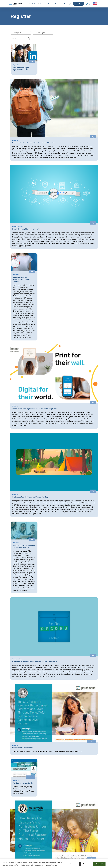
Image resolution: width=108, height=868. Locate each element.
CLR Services (49, 832)
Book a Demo (78, 4)
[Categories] (21, 33)
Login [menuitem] (88, 4)
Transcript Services (51, 824)
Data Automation (50, 850)
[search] (21, 38)
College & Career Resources (13, 813)
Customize (73, 864)
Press (87, 818)
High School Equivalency (32, 839)
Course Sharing (50, 844)
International (29, 811)
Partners (87, 813)
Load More (54, 744)
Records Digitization (51, 815)
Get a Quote (88, 828)
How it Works (10, 809)
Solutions (28, 850)
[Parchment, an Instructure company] (15, 4)
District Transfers (50, 817)
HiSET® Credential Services (72, 826)
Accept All (99, 864)
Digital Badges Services (71, 815)
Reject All (86, 864)
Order (11, 858)
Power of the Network (32, 809)
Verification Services (51, 834)
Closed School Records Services (54, 836)
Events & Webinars (90, 838)
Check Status (26, 858)
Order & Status (10, 811)
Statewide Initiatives (31, 837)
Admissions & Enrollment (33, 828)
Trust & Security (89, 821)
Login (8, 825)
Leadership (88, 811)
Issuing (28, 826)
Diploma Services (50, 813)
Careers (87, 816)
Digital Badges (49, 828)
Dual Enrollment (50, 842)
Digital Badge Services (71, 838)
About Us (88, 809)
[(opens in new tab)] (84, 258)
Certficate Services (70, 836)
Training (87, 841)
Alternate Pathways (70, 828)
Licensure (28, 842)
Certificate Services (51, 830)
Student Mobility (30, 831)
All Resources (89, 836)
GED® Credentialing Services (73, 824)
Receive (48, 848)
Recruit (48, 840)
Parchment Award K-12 (52, 811)
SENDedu (28, 820)
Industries (28, 853)
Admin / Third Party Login (13, 837)
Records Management (32, 817)
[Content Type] (43, 33)
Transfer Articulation (51, 846)
